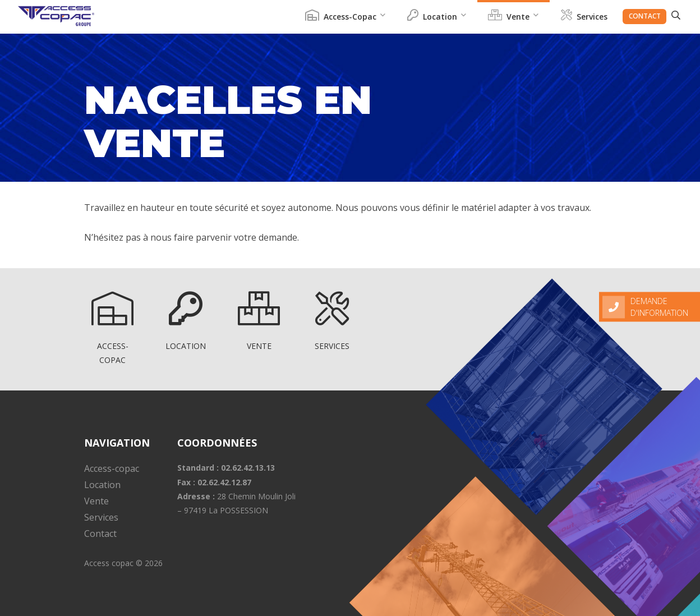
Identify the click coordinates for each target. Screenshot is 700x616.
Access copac (109, 563)
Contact (645, 16)
